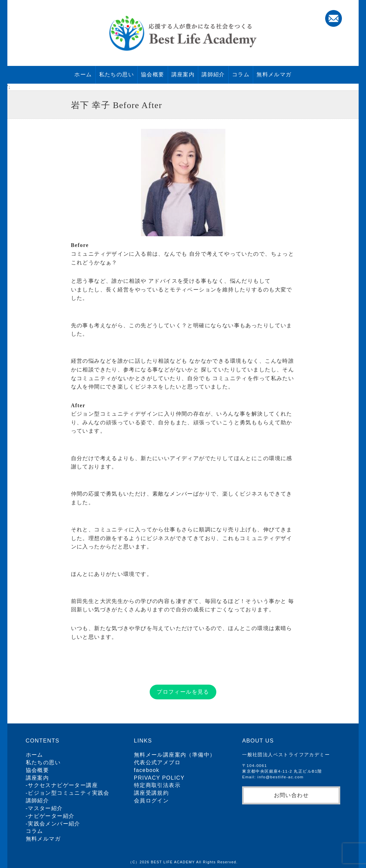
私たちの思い (117, 74)
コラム (241, 74)
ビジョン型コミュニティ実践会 (69, 793)
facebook (147, 770)
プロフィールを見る (183, 692)
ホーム (83, 74)
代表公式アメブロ (157, 762)
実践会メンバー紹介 (54, 824)
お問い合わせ (291, 795)
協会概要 (153, 74)
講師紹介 (213, 74)
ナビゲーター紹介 (51, 816)
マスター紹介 (45, 808)
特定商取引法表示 (157, 785)
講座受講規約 (151, 793)
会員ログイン (151, 801)
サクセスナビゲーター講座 (63, 785)
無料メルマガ (274, 74)
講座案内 (183, 74)
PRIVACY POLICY (159, 778)
